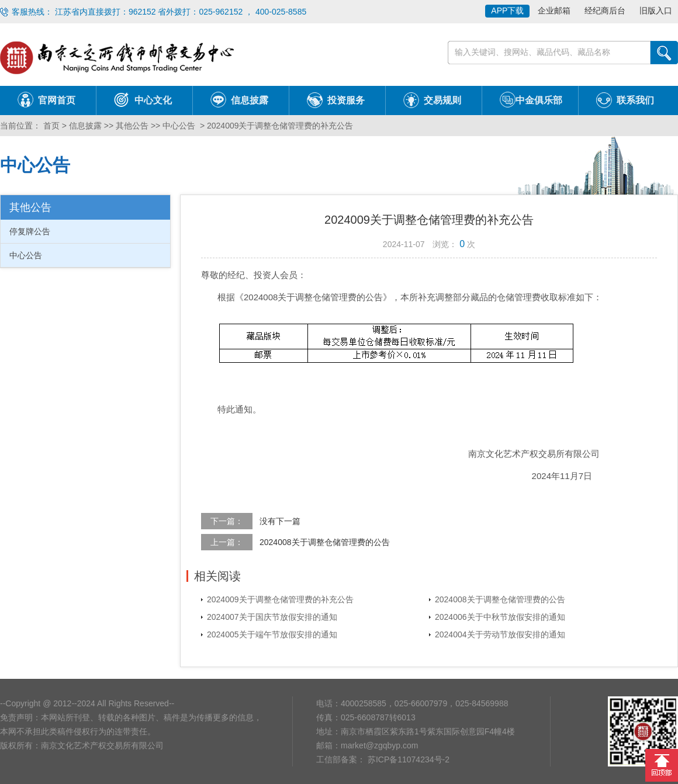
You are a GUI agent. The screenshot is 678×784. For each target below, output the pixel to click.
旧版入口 (656, 11)
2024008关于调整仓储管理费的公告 (325, 542)
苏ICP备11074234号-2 (407, 759)
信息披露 (250, 100)
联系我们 (635, 100)
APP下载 (507, 11)
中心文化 (153, 100)
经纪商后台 (605, 11)
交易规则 (442, 100)
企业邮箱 (554, 11)
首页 (50, 126)
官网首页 (57, 100)
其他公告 (132, 126)
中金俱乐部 (539, 100)
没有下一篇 (280, 521)
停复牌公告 (30, 231)
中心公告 (179, 126)
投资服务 (346, 100)
